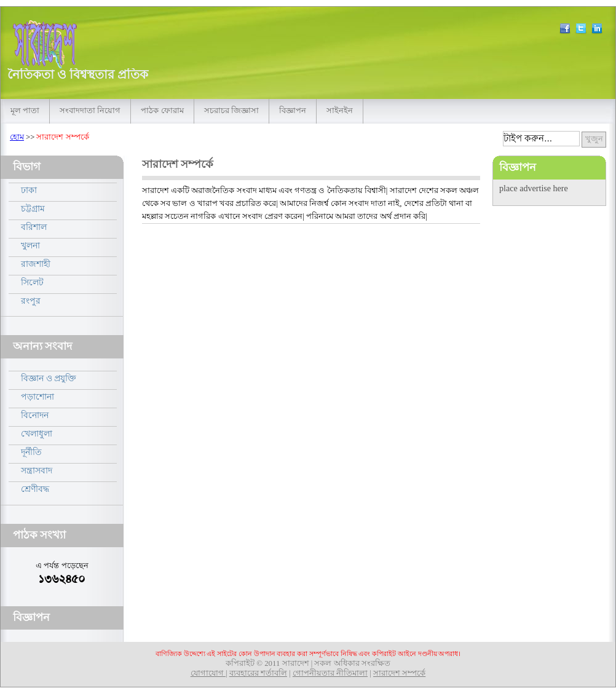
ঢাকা (29, 190)
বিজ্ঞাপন (293, 111)
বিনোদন (35, 415)
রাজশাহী (36, 264)
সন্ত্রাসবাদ (37, 470)
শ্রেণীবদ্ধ (35, 489)
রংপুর (31, 301)
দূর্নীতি (31, 452)
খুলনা (30, 245)
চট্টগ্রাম (33, 208)
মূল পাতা (25, 111)
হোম (17, 137)
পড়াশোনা (38, 397)
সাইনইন (340, 111)
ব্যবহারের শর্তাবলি (258, 673)
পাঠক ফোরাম (162, 111)
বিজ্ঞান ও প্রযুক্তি (49, 378)
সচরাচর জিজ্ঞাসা (231, 111)
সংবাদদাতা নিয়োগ (90, 111)
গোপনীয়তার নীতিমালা (330, 673)
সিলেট (32, 282)
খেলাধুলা (37, 433)
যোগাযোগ (208, 673)
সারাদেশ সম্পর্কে (399, 673)
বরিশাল (34, 227)
